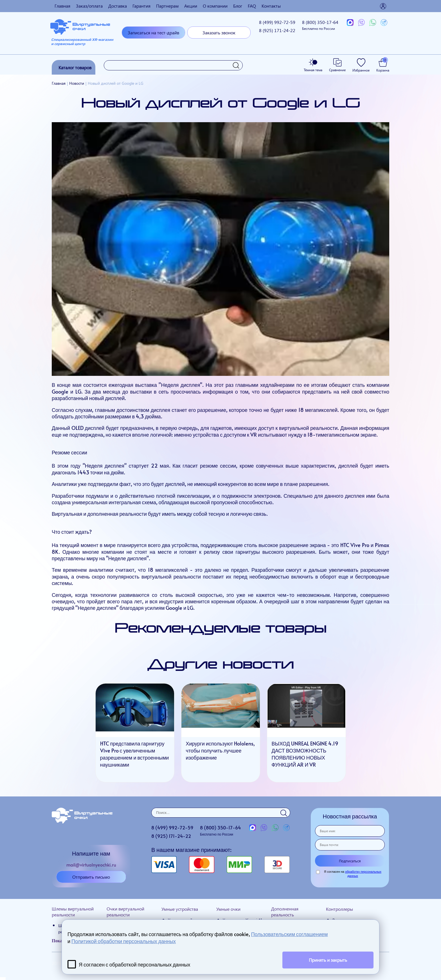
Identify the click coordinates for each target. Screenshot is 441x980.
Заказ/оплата (89, 6)
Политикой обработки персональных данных (124, 941)
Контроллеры (339, 909)
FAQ (252, 6)
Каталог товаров (75, 67)
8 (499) (277, 22)
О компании (215, 6)
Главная (62, 6)
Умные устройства (180, 909)
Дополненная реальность (285, 912)
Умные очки (228, 909)
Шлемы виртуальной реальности (73, 912)
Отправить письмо (91, 877)
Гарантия (141, 6)
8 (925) (277, 30)
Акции (191, 6)
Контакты (271, 6)
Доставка (118, 6)
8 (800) (320, 25)
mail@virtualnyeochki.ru (91, 865)
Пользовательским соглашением (290, 934)
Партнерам (167, 6)
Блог (238, 6)
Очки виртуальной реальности (125, 912)
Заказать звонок (219, 33)
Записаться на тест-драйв (153, 33)
